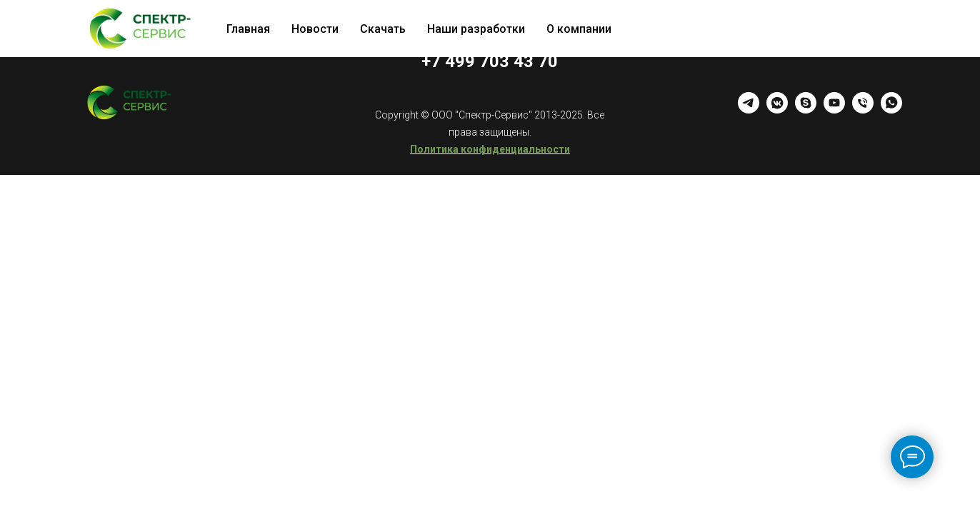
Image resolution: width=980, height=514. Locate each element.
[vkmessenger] (777, 110)
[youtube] (834, 110)
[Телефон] (863, 110)
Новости (315, 29)
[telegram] (749, 110)
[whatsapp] (891, 110)
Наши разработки (476, 29)
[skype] (806, 110)
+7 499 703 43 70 (490, 61)
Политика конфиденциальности (490, 149)
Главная (248, 29)
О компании (579, 29)
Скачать (383, 29)
